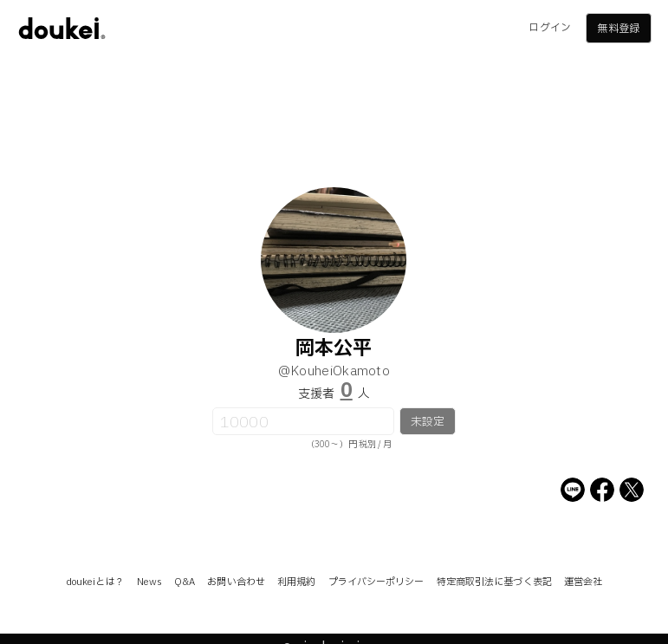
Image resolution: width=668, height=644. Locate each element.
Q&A (185, 582)
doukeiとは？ (95, 582)
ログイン (549, 28)
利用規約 (296, 582)
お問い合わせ (236, 582)
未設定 (428, 422)
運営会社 (583, 582)
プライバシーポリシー (376, 582)
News (149, 582)
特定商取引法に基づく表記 (494, 582)
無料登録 (618, 29)
